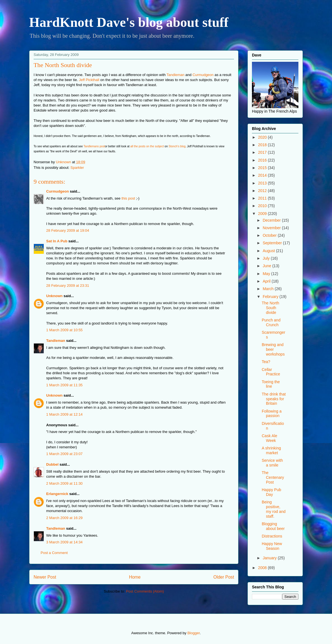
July (267, 258)
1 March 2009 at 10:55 (64, 330)
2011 (263, 198)
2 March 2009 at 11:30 (64, 483)
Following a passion (272, 414)
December (272, 220)
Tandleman (176, 75)
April (267, 281)
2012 (263, 191)
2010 (263, 206)
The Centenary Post (273, 477)
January (270, 558)
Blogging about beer (273, 526)
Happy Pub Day (271, 492)
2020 (263, 137)
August (269, 251)
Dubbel (52, 464)
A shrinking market (271, 450)
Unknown (54, 296)
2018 (263, 145)
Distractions (272, 536)
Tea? (266, 362)
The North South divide (270, 308)
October (270, 235)
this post (128, 198)
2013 (263, 183)
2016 (263, 160)
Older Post (224, 577)
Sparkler (77, 168)
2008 (263, 568)
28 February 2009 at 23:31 (68, 286)
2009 (263, 214)
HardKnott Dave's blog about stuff (129, 22)
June (267, 266)
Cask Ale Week (269, 438)
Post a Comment (54, 553)
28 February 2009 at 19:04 (68, 230)
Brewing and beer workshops (273, 349)
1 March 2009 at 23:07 (64, 454)
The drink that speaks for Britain (274, 399)
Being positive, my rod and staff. (274, 509)
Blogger (193, 633)
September (273, 243)
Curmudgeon (203, 75)
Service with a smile (272, 463)
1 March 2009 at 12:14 (64, 414)
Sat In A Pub (57, 241)
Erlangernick (57, 494)
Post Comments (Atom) (145, 591)
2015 (263, 168)
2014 (263, 175)
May (267, 274)
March (269, 289)
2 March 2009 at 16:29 (64, 518)
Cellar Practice (271, 372)
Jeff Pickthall (89, 80)
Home (135, 577)
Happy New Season (272, 546)
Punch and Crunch (271, 322)
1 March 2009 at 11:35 (64, 385)
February (271, 297)
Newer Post (45, 577)
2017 (263, 152)
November (272, 228)
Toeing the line (271, 384)
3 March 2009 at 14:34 (64, 542)
